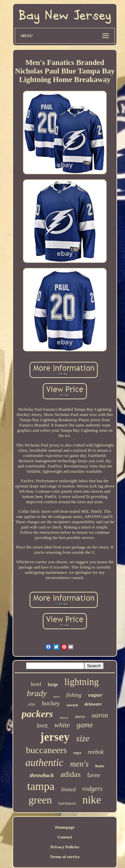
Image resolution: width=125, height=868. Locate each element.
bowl (36, 684)
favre (94, 775)
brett (42, 726)
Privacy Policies (65, 847)
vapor (95, 696)
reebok (96, 752)
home (100, 766)
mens (80, 716)
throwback (42, 775)
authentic (44, 763)
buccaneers (46, 750)
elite (32, 704)
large (53, 684)
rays (77, 753)
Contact (65, 837)
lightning (82, 682)
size (83, 738)
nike (92, 800)
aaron (100, 715)
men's (79, 764)
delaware (93, 704)
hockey (51, 703)
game (85, 725)
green (40, 800)
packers (37, 714)
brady (37, 693)
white (62, 725)
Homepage (65, 827)
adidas (71, 774)
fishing (74, 695)
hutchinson (67, 803)
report (64, 717)
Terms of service (65, 857)
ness (56, 696)
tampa (41, 786)
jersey (55, 737)
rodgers (92, 789)
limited (68, 789)
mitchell (72, 705)
